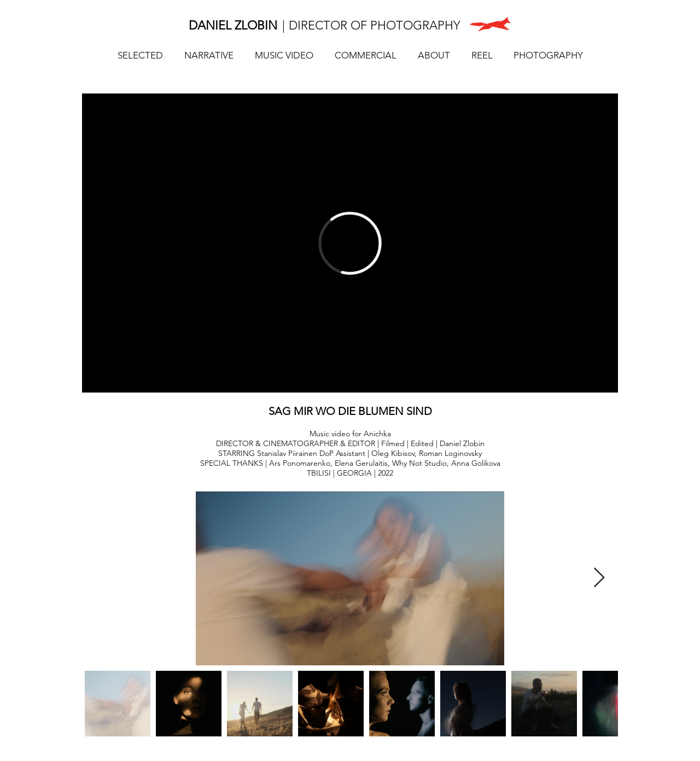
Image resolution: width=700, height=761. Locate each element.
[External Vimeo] (350, 243)
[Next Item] (599, 578)
